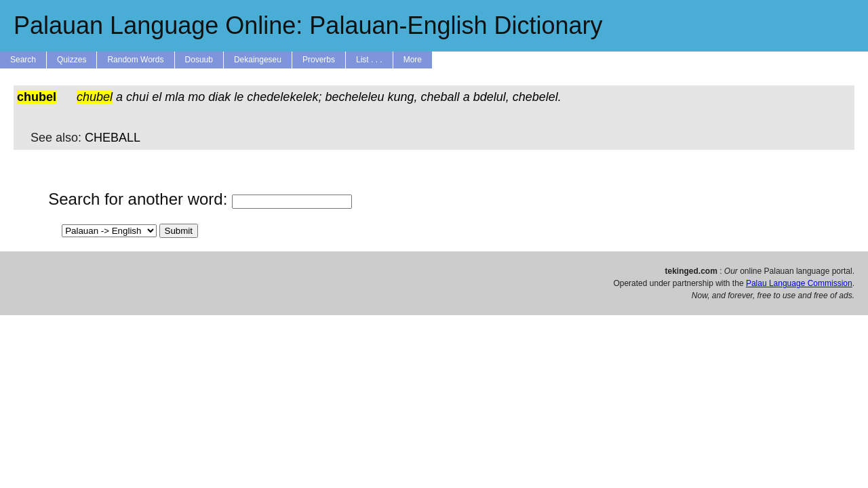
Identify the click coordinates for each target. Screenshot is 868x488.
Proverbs (319, 60)
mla (175, 97)
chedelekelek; (284, 97)
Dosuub (199, 60)
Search (23, 60)
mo (196, 97)
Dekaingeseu (258, 60)
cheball (440, 97)
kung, (403, 97)
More (413, 60)
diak (219, 97)
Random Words (135, 60)
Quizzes (72, 60)
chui (137, 97)
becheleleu (354, 97)
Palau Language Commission (799, 283)
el (157, 97)
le (239, 97)
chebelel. (537, 97)
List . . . (369, 60)
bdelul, (491, 97)
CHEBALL (113, 138)
